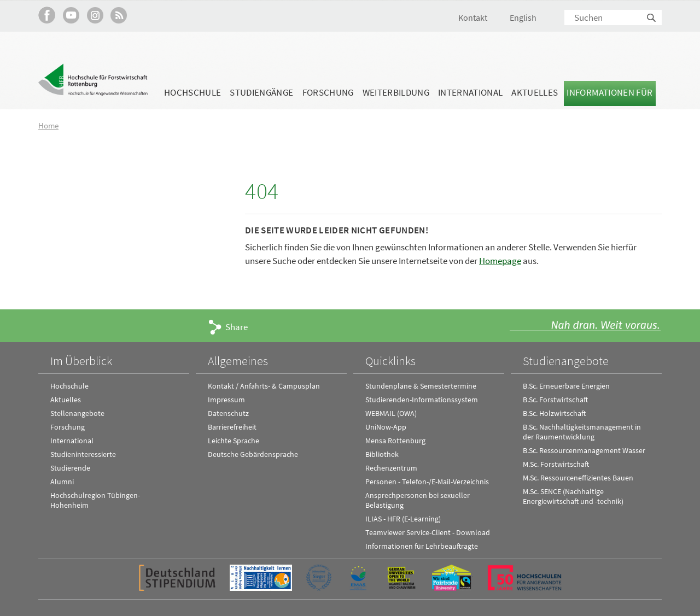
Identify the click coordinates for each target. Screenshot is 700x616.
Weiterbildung (396, 92)
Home (48, 125)
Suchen (652, 18)
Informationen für (609, 92)
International (470, 92)
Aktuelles (535, 92)
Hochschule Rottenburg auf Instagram (95, 15)
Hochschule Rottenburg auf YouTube (71, 15)
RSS (119, 15)
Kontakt (473, 17)
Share (237, 327)
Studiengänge (261, 92)
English (523, 17)
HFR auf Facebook (47, 15)
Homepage (500, 261)
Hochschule (192, 92)
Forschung (328, 92)
